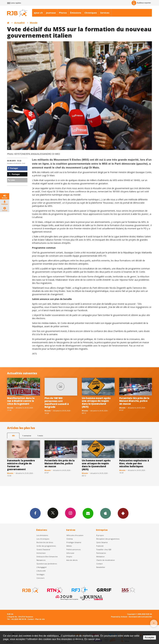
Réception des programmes (108, 539)
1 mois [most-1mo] (40, 436)
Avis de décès (72, 560)
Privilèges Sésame (74, 542)
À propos (100, 535)
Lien (11, 180)
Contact (99, 564)
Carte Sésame (102, 542)
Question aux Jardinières (47, 564)
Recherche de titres (45, 542)
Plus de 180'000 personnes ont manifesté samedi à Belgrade (57, 402)
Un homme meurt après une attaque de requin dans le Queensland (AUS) (96, 402)
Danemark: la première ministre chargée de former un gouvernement (21, 465)
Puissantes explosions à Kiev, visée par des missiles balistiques (134, 463)
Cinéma (70, 539)
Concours (40, 578)
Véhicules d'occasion (75, 535)
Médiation (100, 557)
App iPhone (106, 513)
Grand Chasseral (43, 549)
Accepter (150, 637)
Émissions (76, 13)
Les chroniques (43, 539)
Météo (69, 546)
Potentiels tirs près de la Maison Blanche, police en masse (134, 401)
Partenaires (101, 553)
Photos (63, 13)
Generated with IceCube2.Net (140, 617)
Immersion (41, 553)
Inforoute (70, 553)
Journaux (51, 13)
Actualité (19, 23)
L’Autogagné (42, 567)
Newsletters (88, 513)
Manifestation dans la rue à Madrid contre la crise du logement (21, 401)
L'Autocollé (41, 571)
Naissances (41, 560)
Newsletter (101, 567)
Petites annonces (73, 549)
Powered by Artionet (119, 617)
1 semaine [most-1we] (27, 436)
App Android (123, 513)
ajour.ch (38, 13)
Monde (34, 23)
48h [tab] (13, 436)
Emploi (69, 557)
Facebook (35, 513)
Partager (13, 168)
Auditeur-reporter (141, 3)
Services (105, 13)
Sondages (40, 574)
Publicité (100, 546)
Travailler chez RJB (104, 549)
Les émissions (42, 535)
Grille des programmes (46, 546)
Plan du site (40, 619)
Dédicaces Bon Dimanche (47, 557)
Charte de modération (106, 560)
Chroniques (91, 13)
